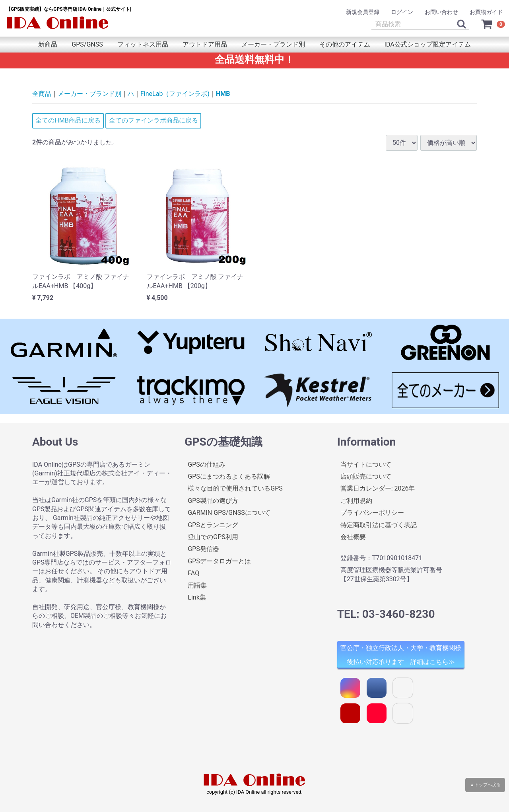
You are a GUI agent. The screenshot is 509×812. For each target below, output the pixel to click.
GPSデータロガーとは (219, 561)
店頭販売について (366, 476)
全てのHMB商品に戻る (68, 120)
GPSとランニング (213, 525)
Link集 (197, 597)
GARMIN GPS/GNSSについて (229, 513)
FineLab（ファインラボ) (175, 94)
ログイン (402, 12)
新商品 (48, 44)
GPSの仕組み (207, 464)
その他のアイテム (345, 44)
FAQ (193, 573)
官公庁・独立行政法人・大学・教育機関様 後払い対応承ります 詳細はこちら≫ (401, 655)
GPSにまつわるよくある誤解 (229, 476)
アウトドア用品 (205, 44)
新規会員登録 (363, 12)
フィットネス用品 (143, 44)
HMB (223, 94)
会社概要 (353, 537)
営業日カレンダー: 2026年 (378, 488)
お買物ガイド (486, 12)
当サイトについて (366, 464)
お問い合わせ (441, 12)
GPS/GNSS (87, 44)
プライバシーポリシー (372, 513)
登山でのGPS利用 (213, 537)
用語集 (197, 585)
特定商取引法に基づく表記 (379, 525)
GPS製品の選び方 (213, 500)
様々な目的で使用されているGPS (235, 488)
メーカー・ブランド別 (273, 44)
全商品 (42, 94)
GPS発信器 (203, 549)
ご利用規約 (356, 500)
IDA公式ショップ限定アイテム (428, 44)
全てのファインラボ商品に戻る (153, 120)
